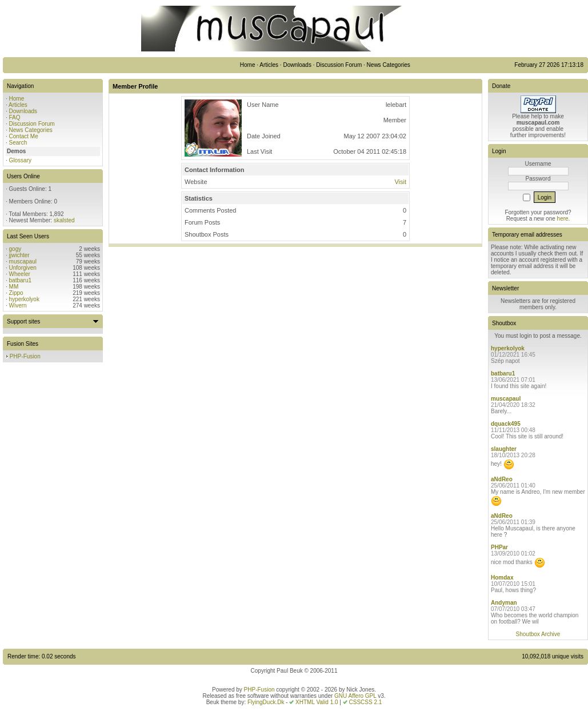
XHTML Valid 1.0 (317, 702)
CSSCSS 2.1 (366, 702)
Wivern (18, 305)
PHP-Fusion (25, 356)
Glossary (20, 160)
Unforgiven (23, 268)
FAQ (15, 117)
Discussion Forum (32, 124)
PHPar (499, 547)
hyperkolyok (24, 299)
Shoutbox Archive (538, 634)
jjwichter (19, 255)
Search (18, 143)
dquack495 (506, 424)
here (563, 219)
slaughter (504, 449)
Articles (18, 105)
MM (14, 287)
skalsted (64, 220)
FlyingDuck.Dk (266, 702)
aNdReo (502, 479)
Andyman (504, 603)
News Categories (31, 130)
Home (17, 99)
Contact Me (24, 136)
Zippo (16, 293)
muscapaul (23, 261)
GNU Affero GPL (355, 696)
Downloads (23, 111)
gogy (15, 249)
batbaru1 (20, 280)
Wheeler (20, 274)
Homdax (502, 578)
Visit (400, 182)
